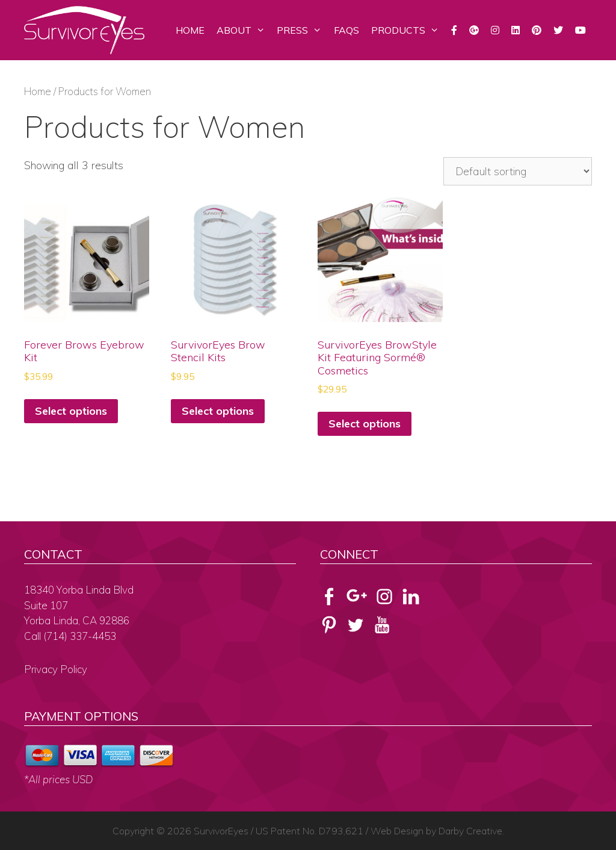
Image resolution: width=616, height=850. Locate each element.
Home (190, 30)
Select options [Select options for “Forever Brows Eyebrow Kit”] (71, 411)
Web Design (397, 831)
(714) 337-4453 (80, 636)
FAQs (346, 30)
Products (408, 30)
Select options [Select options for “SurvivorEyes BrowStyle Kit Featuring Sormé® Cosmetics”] (365, 423)
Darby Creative (470, 831)
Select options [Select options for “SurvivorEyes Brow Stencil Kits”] (218, 411)
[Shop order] (518, 171)
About (244, 30)
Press (302, 30)
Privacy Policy (56, 669)
